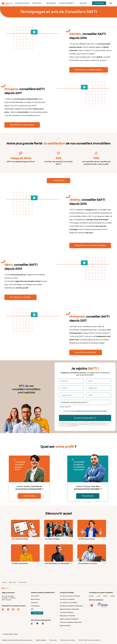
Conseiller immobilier (67, 612)
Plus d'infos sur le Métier (20, 297)
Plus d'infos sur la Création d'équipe (90, 245)
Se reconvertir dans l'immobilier (70, 596)
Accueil (4, 582)
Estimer (113, 596)
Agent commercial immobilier (69, 619)
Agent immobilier (65, 626)
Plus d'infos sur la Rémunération (89, 70)
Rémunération (51, 3)
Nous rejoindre (99, 3)
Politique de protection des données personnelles (17, 640)
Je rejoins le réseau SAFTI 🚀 (85, 418)
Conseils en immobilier (67, 599)
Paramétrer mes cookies (68, 640)
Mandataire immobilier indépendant (71, 606)
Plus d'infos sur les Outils (86, 352)
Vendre (105, 596)
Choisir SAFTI (37, 3)
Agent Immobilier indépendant (70, 609)
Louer (98, 596)
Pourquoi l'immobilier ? (66, 3)
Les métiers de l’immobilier (69, 603)
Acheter (91, 596)
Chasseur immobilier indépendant (71, 622)
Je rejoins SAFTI (58, 181)
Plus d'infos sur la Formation (22, 125)
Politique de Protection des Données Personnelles (91, 411)
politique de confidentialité (95, 425)
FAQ (32, 609)
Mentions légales (41, 640)
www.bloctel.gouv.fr (64, 425)
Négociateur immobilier (67, 616)
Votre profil (83, 3)
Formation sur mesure (22, 3)
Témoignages (35, 606)
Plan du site (53, 640)
